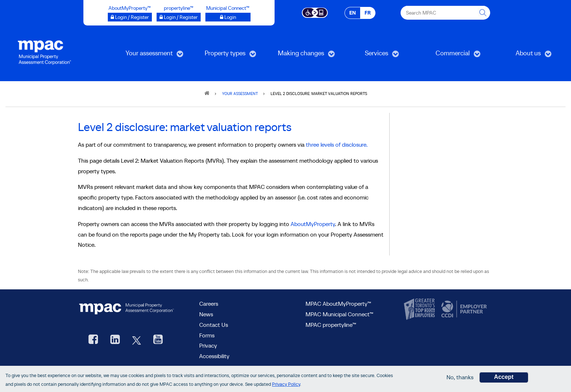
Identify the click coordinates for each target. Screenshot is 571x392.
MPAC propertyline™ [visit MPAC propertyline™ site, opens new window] (331, 325)
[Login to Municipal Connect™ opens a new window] (228, 17)
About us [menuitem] (522, 56)
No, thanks (460, 377)
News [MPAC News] (206, 314)
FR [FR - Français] (368, 13)
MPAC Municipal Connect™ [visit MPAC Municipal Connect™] (339, 314)
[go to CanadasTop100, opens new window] (420, 309)
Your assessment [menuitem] (148, 56)
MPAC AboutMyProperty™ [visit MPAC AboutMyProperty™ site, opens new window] (338, 304)
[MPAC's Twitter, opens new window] (137, 340)
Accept (504, 377)
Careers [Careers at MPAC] (209, 304)
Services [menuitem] (370, 56)
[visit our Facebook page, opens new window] (93, 340)
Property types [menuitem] (223, 56)
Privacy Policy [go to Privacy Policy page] (286, 384)
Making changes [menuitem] (300, 56)
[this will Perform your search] (483, 13)
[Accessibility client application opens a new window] (315, 12)
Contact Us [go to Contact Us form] (214, 325)
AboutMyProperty (313, 224)
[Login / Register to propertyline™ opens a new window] (179, 17)
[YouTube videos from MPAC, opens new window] (158, 340)
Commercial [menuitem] (448, 56)
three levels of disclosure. (337, 144)
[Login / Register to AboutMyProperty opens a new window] (130, 17)
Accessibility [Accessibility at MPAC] (214, 356)
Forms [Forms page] (207, 335)
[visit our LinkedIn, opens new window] (115, 340)
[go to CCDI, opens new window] (463, 309)
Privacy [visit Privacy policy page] (208, 345)
